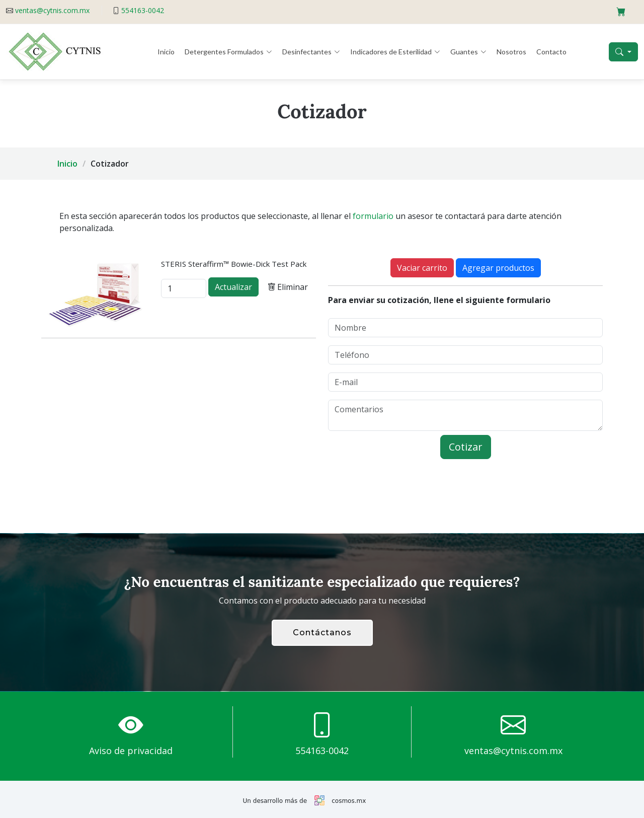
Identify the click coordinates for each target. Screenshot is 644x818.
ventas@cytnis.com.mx (52, 10)
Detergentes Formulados (228, 52)
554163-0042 (143, 10)
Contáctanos (322, 633)
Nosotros (511, 52)
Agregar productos (498, 268)
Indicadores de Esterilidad (395, 52)
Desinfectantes (311, 52)
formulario (373, 216)
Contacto (551, 52)
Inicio (166, 52)
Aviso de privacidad (131, 751)
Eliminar (288, 287)
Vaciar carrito (422, 268)
